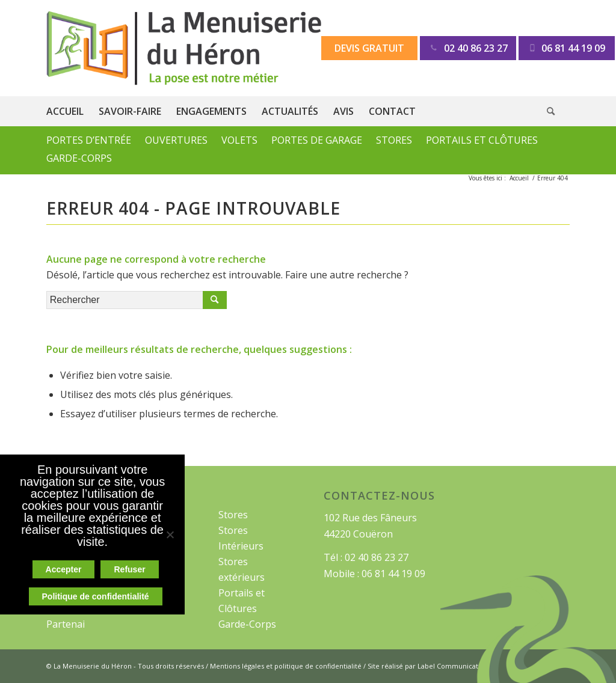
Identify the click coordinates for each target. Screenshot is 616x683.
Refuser (129, 569)
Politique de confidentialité (96, 596)
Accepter (64, 569)
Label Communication (453, 666)
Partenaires (73, 624)
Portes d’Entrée (89, 140)
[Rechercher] (558, 111)
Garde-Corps (79, 158)
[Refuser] (170, 534)
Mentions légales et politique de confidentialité (286, 666)
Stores (394, 140)
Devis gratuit (369, 48)
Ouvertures (176, 140)
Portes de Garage (317, 140)
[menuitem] (72, 111)
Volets (239, 140)
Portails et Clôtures (482, 140)
